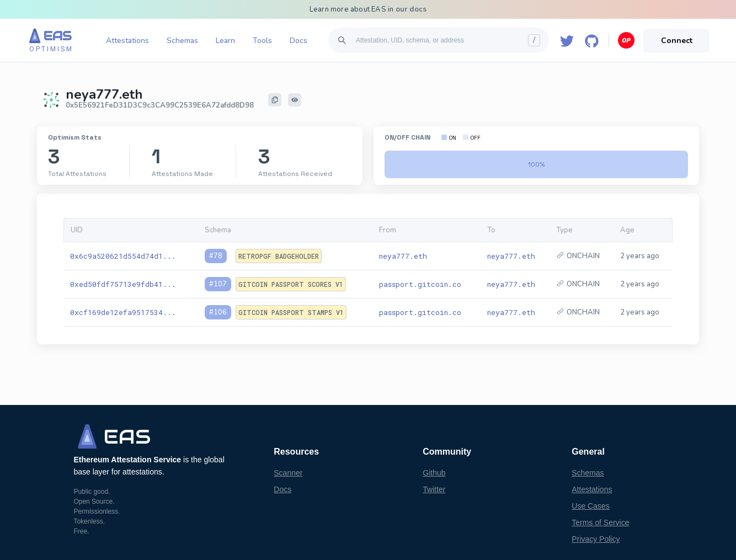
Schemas (182, 41)
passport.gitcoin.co (420, 284)
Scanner (288, 473)
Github (434, 473)
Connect (677, 41)
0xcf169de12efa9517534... (123, 312)
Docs (298, 41)
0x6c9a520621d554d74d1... (123, 256)
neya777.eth (403, 256)
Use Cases (590, 506)
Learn (225, 41)
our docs (411, 9)
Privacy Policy (596, 539)
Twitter (434, 489)
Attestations (127, 41)
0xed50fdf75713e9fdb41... (123, 284)
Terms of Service (600, 522)
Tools (262, 41)
